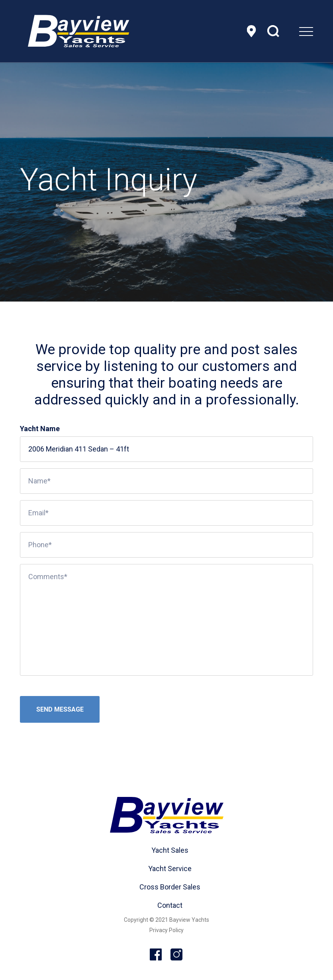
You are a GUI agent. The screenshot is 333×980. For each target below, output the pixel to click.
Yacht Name (40, 429)
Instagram (177, 955)
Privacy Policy (166, 930)
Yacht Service (170, 869)
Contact (170, 905)
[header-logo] (78, 31)
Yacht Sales (170, 850)
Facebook (156, 955)
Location (251, 31)
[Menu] (286, 31)
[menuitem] (286, 31)
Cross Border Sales (170, 887)
